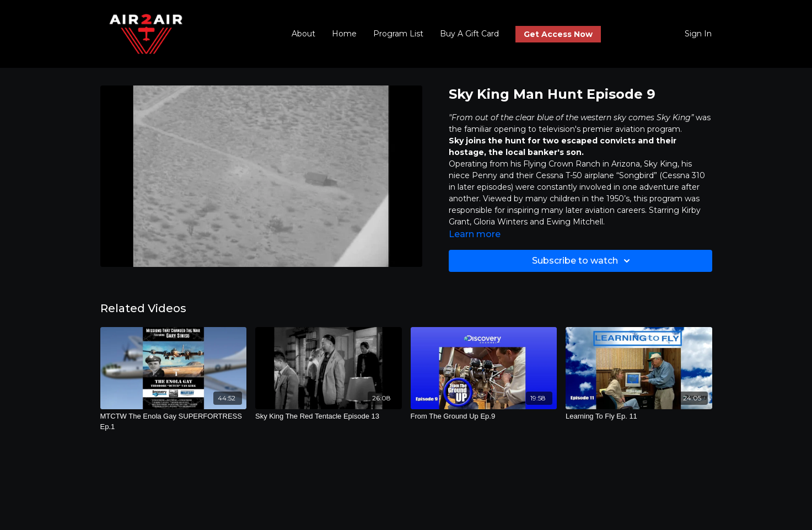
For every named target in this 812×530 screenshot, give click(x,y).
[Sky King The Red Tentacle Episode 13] (329, 416)
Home (344, 34)
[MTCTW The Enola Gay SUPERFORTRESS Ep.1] (174, 422)
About (303, 34)
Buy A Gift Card (469, 34)
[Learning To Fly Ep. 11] (639, 416)
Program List (398, 34)
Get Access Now (558, 34)
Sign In (698, 34)
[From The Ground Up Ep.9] (484, 416)
